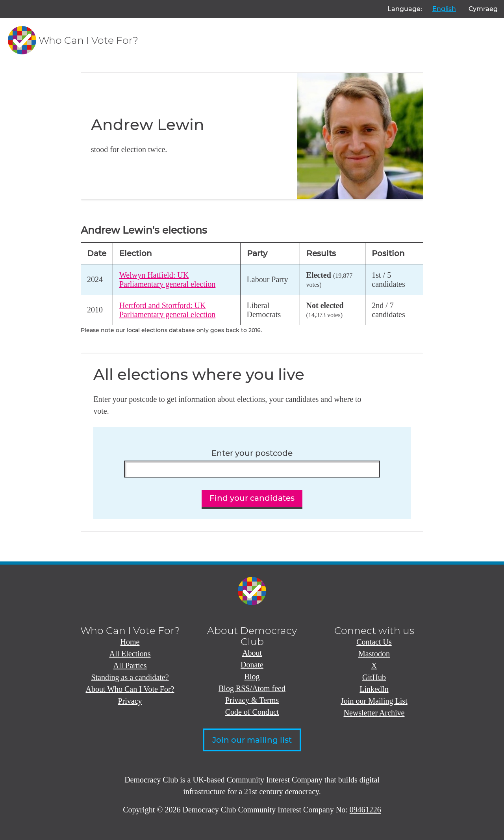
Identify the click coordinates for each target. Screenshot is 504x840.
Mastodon (374, 654)
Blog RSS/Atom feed (252, 688)
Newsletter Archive (374, 713)
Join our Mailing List (374, 701)
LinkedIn (374, 689)
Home (130, 642)
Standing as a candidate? (130, 677)
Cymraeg (483, 9)
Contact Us (374, 642)
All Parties (130, 665)
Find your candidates (252, 498)
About (252, 653)
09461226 (365, 810)
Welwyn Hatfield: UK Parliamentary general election (167, 280)
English (444, 9)
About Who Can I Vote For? (130, 689)
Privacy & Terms (252, 700)
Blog (252, 676)
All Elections (130, 654)
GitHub (374, 677)
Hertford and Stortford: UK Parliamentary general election (167, 310)
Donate (252, 665)
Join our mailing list (252, 740)
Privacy (130, 701)
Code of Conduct (252, 712)
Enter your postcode (252, 453)
